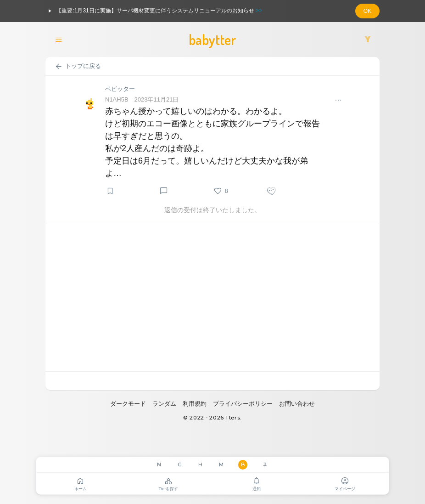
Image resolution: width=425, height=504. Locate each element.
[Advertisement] (212, 298)
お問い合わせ (297, 404)
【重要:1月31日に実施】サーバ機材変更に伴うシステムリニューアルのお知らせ (154, 11)
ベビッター (120, 89)
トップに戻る (78, 67)
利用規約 (195, 404)
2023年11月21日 (157, 99)
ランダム (164, 404)
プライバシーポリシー (243, 404)
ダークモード (128, 404)
